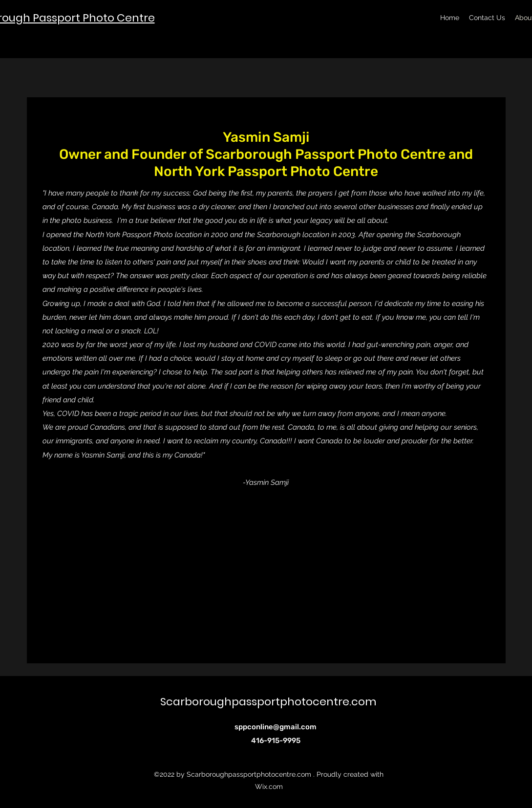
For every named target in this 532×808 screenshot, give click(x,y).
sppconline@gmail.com (276, 727)
